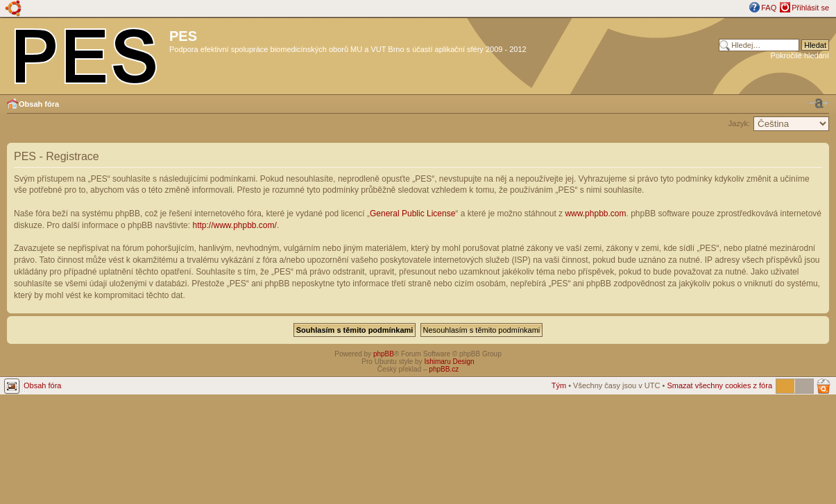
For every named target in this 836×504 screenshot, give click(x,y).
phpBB (384, 354)
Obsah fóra (39, 104)
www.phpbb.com (595, 214)
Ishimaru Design (449, 362)
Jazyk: (739, 123)
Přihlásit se (810, 8)
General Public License (412, 214)
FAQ (769, 8)
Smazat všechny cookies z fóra (719, 385)
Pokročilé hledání (800, 55)
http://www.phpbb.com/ (234, 225)
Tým (559, 385)
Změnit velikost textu (819, 103)
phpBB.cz (444, 369)
